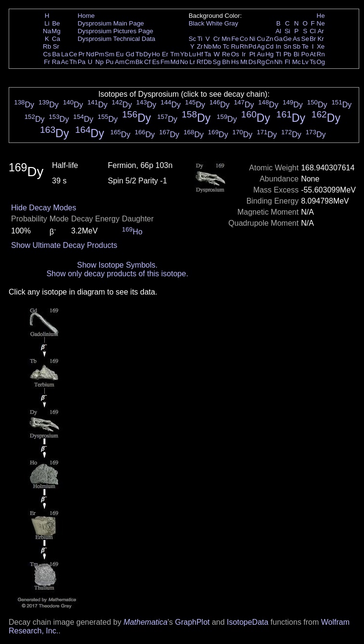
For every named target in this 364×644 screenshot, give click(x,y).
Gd (130, 54)
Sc (193, 39)
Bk (139, 62)
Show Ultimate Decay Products (64, 245)
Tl (279, 54)
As (297, 39)
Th (73, 62)
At (313, 54)
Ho (156, 54)
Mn (226, 39)
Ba (56, 54)
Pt (253, 54)
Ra (56, 62)
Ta (208, 54)
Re (226, 54)
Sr (56, 46)
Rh (244, 46)
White (214, 23)
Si (287, 31)
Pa (81, 62)
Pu (109, 62)
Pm (100, 54)
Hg (269, 54)
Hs (235, 62)
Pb (287, 54)
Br (313, 39)
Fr (47, 62)
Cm (130, 62)
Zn (270, 39)
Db (208, 62)
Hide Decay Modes (44, 208)
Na (47, 31)
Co (244, 39)
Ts (313, 62)
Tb (139, 54)
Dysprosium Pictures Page (115, 31)
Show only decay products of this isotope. (117, 274)
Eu (119, 54)
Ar (320, 31)
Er (165, 54)
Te (305, 46)
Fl (287, 62)
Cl (313, 31)
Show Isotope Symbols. (117, 265)
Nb (208, 46)
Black (197, 23)
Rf (200, 62)
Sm (110, 54)
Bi (297, 54)
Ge (287, 39)
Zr (200, 46)
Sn (287, 46)
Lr (193, 62)
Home (86, 16)
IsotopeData (247, 622)
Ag (260, 46)
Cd (269, 46)
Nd (90, 54)
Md (175, 62)
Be (56, 23)
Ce (73, 54)
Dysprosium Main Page (111, 23)
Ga (278, 39)
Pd (252, 46)
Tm (175, 54)
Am (120, 62)
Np (99, 62)
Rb (47, 46)
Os (235, 54)
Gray (231, 23)
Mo (217, 46)
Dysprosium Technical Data (116, 39)
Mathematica (145, 622)
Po (305, 54)
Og (321, 62)
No (184, 62)
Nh (279, 62)
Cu (261, 39)
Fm (165, 62)
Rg (261, 62)
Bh (226, 62)
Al (278, 31)
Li (47, 23)
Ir (244, 54)
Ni (253, 39)
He (321, 16)
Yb (184, 54)
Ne (321, 23)
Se (305, 39)
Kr (320, 39)
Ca (56, 39)
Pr (82, 54)
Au (260, 54)
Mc (297, 62)
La (65, 54)
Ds (252, 62)
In (279, 46)
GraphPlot (192, 622)
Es (156, 62)
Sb (297, 46)
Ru (235, 46)
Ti (200, 39)
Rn (321, 54)
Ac (65, 62)
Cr (217, 39)
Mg (56, 31)
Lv (305, 62)
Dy (147, 54)
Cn (269, 62)
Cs (47, 54)
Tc (226, 46)
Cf (147, 62)
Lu (192, 54)
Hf (200, 54)
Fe (235, 39)
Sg (217, 62)
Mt (244, 62)
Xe (321, 46)
